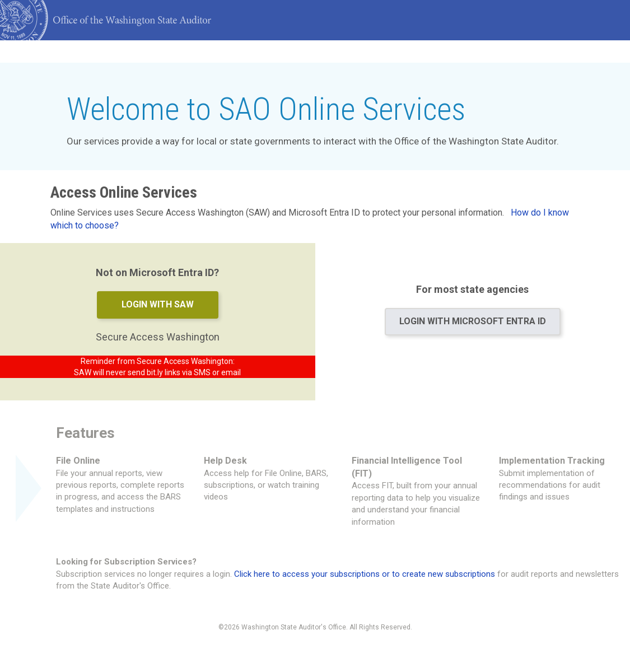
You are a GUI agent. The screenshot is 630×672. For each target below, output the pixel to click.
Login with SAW (158, 304)
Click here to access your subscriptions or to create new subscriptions (365, 574)
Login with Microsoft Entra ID (473, 321)
